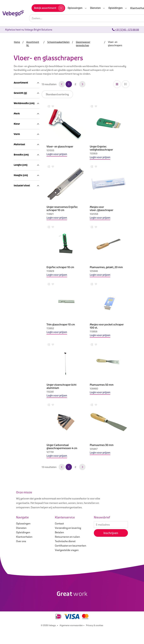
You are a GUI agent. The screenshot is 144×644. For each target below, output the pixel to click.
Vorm (26, 366)
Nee (18, 484)
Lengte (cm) (26, 443)
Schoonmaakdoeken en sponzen (29, 119)
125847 (94, 449)
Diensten (21, 543)
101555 (50, 150)
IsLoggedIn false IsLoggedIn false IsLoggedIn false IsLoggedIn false (57, 94)
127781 (50, 452)
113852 (50, 328)
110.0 (18, 449)
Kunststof (21, 392)
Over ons (21, 556)
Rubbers (26, 180)
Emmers (26, 203)
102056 (94, 214)
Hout (18, 388)
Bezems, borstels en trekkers (24, 142)
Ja (17, 488)
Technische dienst (65, 556)
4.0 (17, 295)
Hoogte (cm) (26, 462)
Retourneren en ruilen (67, 552)
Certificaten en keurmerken (71, 560)
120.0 (19, 452)
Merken (22, 256)
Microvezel (25, 127)
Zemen (25, 199)
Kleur (26, 335)
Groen (19, 349)
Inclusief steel (26, 478)
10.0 (18, 302)
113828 (50, 271)
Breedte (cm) (26, 405)
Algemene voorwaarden (71, 640)
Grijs (18, 345)
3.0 (17, 291)
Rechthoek (22, 372)
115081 (50, 392)
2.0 (17, 287)
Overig (19, 322)
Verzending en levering (68, 543)
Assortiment (26, 83)
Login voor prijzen (57, 154)
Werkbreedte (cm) (26, 281)
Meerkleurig (22, 353)
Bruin (19, 341)
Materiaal (26, 382)
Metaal (19, 395)
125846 (94, 271)
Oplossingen (23, 538)
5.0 (17, 299)
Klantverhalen (24, 552)
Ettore (19, 318)
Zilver (19, 357)
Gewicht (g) (26, 266)
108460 (94, 389)
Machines (23, 233)
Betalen (59, 547)
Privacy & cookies (95, 640)
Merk (26, 312)
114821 (50, 214)
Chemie (26, 207)
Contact (59, 538)
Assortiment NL (24, 89)
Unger (19, 326)
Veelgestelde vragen (67, 565)
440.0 (19, 272)
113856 (94, 331)
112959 (94, 153)
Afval (20, 252)
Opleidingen (23, 547)
